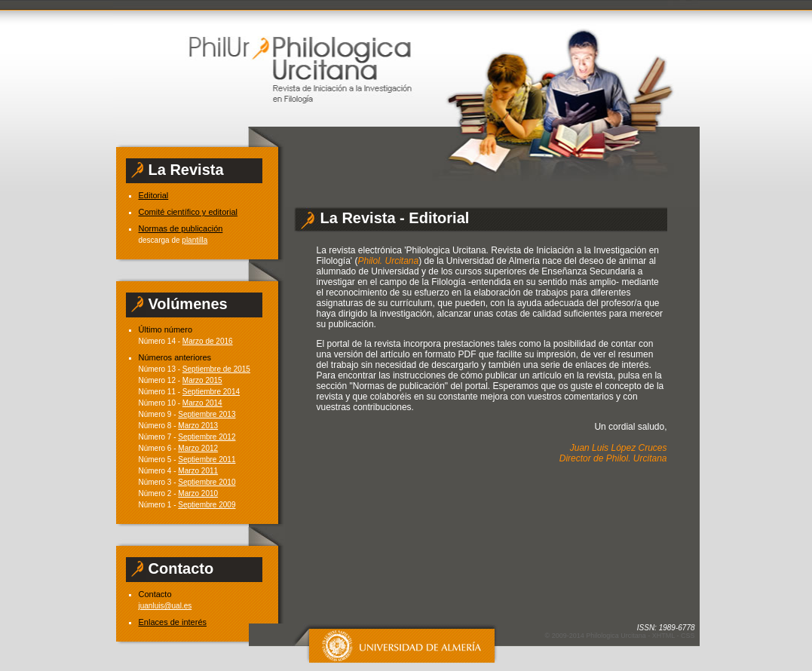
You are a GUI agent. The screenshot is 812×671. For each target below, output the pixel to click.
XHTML (663, 636)
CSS (688, 636)
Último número (166, 329)
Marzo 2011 (198, 471)
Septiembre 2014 (211, 392)
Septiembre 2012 (207, 437)
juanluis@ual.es (165, 606)
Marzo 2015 (202, 380)
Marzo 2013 (198, 426)
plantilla (195, 240)
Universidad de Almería (393, 643)
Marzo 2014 (202, 403)
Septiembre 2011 (207, 460)
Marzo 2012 (198, 448)
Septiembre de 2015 (216, 369)
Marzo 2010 (198, 493)
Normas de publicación (181, 228)
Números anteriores (175, 357)
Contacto (155, 594)
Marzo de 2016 (208, 341)
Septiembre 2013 (207, 414)
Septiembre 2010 (207, 482)
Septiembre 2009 (207, 505)
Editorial (154, 195)
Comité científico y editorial (188, 212)
